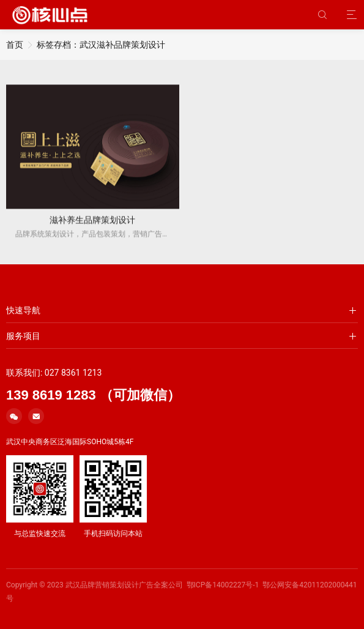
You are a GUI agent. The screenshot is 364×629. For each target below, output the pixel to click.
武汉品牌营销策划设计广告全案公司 (124, 585)
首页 (15, 45)
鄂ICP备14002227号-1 (223, 585)
